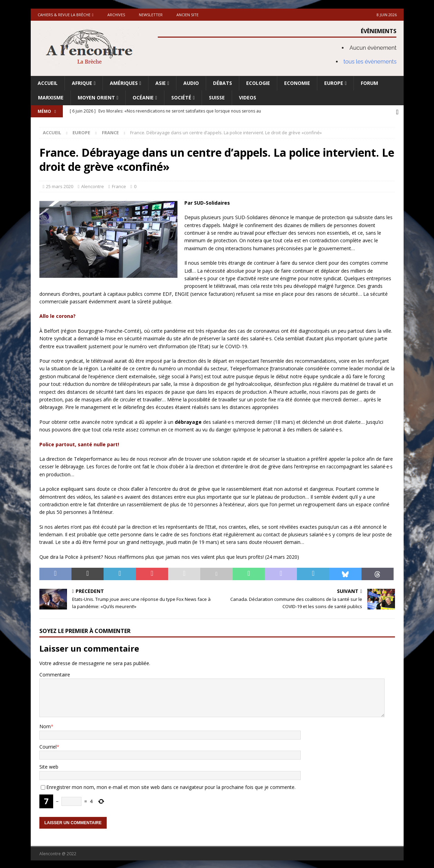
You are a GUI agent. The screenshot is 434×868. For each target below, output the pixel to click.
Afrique (82, 83)
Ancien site (187, 15)
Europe (334, 83)
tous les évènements (370, 62)
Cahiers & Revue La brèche (64, 15)
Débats (223, 83)
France (119, 185)
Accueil (48, 83)
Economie (297, 83)
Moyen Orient (96, 97)
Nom (45, 725)
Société (181, 97)
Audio (191, 83)
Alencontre (93, 185)
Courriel (48, 745)
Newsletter (151, 15)
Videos (248, 97)
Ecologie (258, 83)
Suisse (217, 97)
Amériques (124, 83)
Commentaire (55, 673)
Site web (49, 766)
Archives (116, 15)
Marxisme (51, 97)
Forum (369, 83)
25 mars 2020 (60, 185)
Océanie (143, 97)
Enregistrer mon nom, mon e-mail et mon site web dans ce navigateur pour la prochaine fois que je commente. (171, 786)
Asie (161, 83)
